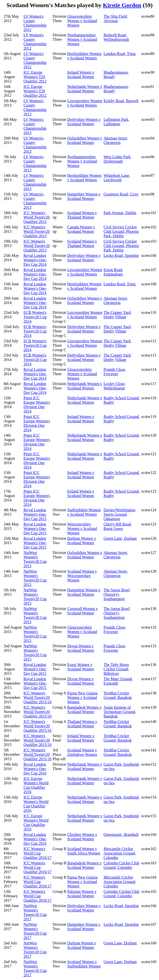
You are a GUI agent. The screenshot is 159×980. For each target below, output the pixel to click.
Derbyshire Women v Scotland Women (84, 122)
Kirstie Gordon (122, 5)
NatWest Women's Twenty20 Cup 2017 (35, 912)
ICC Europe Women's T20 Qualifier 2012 (35, 77)
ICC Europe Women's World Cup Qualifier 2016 (36, 785)
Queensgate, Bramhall (121, 835)
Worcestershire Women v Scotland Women (82, 529)
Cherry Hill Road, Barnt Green (118, 526)
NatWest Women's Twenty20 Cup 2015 (35, 559)
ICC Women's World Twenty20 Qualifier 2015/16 (37, 697)
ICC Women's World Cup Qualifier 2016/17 (37, 853)
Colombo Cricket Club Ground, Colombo (122, 865)
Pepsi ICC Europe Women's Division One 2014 (37, 405)
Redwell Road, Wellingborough (116, 37)
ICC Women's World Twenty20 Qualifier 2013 (37, 217)
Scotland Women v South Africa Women (84, 851)
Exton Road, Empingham (113, 272)
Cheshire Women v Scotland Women (82, 837)
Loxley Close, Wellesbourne (115, 386)
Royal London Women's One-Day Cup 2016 (35, 769)
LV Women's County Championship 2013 (35, 107)
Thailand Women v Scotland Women (82, 724)
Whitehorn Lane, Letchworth (117, 178)
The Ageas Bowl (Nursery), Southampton (117, 594)
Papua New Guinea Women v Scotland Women (82, 697)
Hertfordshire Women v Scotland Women (84, 56)
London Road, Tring (120, 54)
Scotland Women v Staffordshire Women (84, 964)
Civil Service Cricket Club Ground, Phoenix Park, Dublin (121, 231)
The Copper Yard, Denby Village (118, 315)
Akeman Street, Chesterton (116, 140)
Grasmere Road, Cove (121, 194)
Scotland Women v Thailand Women (82, 215)
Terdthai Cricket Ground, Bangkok (118, 695)
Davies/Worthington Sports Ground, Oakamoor (119, 514)
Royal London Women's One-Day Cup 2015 (35, 514)
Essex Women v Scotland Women (80, 667)
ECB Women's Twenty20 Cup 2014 (35, 317)
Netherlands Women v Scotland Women (85, 89)
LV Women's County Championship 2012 (35, 23)
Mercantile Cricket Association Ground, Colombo (120, 853)
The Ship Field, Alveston (116, 19)
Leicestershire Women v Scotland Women (85, 103)
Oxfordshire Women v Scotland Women (85, 140)
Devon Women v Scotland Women (80, 648)
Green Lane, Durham (120, 538)
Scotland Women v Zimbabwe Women (82, 752)
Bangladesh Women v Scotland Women (84, 710)
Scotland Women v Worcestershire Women (82, 576)
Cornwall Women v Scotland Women (82, 611)
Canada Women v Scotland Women (81, 229)
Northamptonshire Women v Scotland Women (82, 39)
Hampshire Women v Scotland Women (84, 196)
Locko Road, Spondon (121, 255)
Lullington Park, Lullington (116, 122)
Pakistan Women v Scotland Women (82, 894)
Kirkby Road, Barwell (121, 101)
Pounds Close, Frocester (115, 372)
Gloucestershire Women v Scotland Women (82, 21)
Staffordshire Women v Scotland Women (84, 512)
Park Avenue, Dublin (120, 213)
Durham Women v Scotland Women (82, 541)
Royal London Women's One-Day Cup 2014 (35, 260)
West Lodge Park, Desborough (118, 159)
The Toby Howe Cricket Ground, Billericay (116, 669)
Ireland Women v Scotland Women (81, 75)
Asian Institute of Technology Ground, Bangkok (120, 712)
